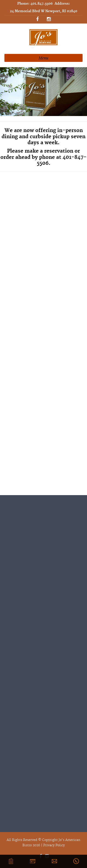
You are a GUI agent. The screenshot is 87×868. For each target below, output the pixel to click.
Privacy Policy (54, 845)
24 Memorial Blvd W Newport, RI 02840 (43, 11)
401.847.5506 (42, 4)
